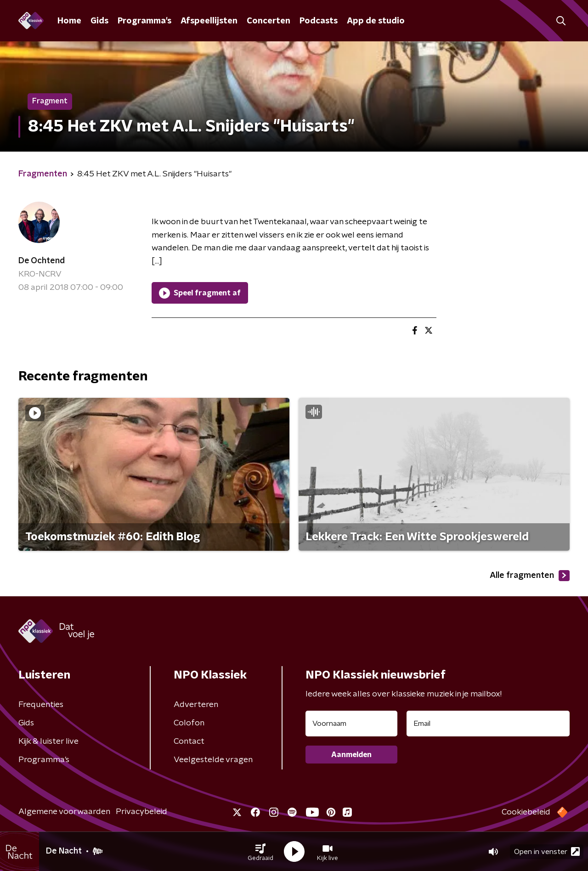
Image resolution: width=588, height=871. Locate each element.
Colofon (189, 723)
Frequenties (41, 705)
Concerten (269, 21)
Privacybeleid (141, 812)
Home (69, 21)
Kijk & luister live (48, 741)
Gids (99, 21)
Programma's (144, 21)
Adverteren (196, 705)
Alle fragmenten (530, 576)
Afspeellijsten (209, 21)
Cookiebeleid (526, 812)
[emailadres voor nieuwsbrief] (488, 724)
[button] (260, 852)
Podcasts (319, 21)
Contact (189, 741)
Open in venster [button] (547, 851)
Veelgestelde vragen (213, 760)
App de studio (376, 21)
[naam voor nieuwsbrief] (351, 724)
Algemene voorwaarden (64, 812)
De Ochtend (42, 261)
